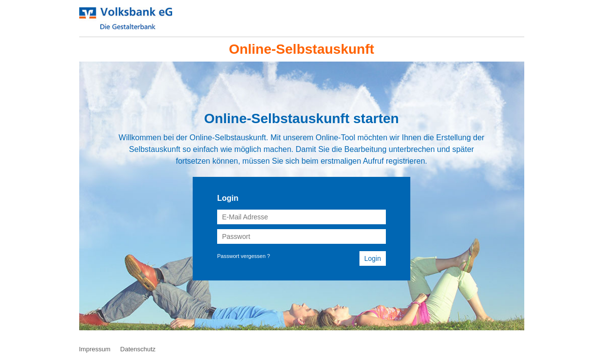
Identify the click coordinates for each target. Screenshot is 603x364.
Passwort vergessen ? (244, 256)
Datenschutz (138, 349)
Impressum (95, 349)
